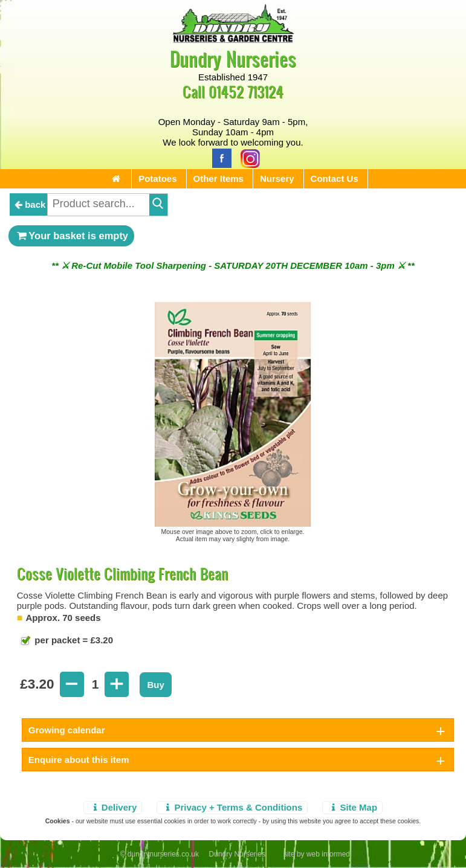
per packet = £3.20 (73, 640)
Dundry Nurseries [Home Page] (233, 58)
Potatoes (157, 178)
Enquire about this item (79, 760)
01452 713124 (246, 92)
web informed (328, 854)
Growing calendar (67, 730)
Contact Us (335, 178)
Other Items (218, 178)
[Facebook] (219, 157)
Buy (155, 685)
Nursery (277, 178)
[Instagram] (247, 157)
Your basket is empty (71, 236)
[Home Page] (233, 40)
